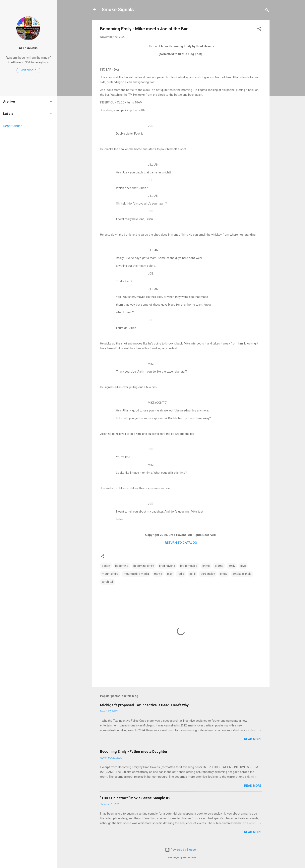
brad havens (167, 566)
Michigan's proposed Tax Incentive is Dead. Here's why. (145, 705)
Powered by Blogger (181, 850)
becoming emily (144, 566)
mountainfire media (136, 574)
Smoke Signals (118, 10)
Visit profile (28, 70)
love (243, 566)
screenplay (208, 574)
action (106, 566)
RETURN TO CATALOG (181, 543)
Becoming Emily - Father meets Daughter (134, 751)
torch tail (108, 582)
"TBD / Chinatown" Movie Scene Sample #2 (135, 798)
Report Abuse (13, 126)
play (170, 574)
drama (219, 566)
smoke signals (242, 574)
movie (158, 574)
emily (232, 566)
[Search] (267, 11)
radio (181, 574)
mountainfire (110, 574)
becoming (122, 566)
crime (206, 566)
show (224, 574)
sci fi (192, 574)
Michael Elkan (190, 858)
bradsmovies (189, 566)
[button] (259, 29)
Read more (253, 739)
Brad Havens (28, 48)
